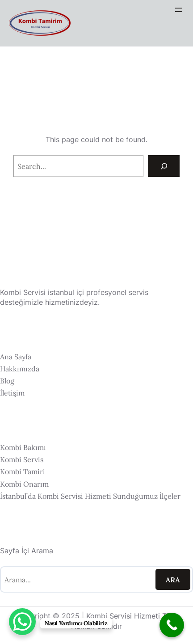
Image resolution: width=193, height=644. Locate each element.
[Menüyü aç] (179, 10)
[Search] (164, 166)
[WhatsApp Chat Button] (22, 622)
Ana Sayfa (16, 357)
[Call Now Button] (172, 625)
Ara (173, 580)
